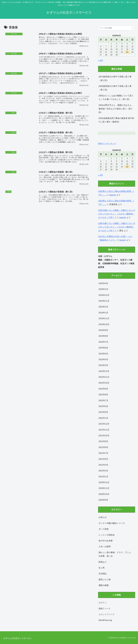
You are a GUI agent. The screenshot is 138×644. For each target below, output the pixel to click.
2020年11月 (104, 488)
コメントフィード (107, 614)
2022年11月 (104, 377)
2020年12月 (104, 482)
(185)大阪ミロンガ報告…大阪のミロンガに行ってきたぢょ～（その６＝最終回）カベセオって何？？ (117, 214)
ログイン (103, 603)
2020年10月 (104, 494)
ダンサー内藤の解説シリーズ (112, 523)
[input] (117, 28)
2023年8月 (103, 336)
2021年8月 (103, 447)
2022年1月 (103, 418)
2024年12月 (104, 295)
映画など (103, 562)
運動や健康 (104, 585)
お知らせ (103, 517)
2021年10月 (104, 436)
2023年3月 (103, 365)
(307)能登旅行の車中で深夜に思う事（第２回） (115, 78)
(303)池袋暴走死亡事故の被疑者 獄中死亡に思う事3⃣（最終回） (116, 120)
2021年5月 (103, 459)
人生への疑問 (105, 547)
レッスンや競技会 (107, 535)
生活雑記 (103, 574)
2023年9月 (103, 330)
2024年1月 (103, 313)
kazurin (113, 195)
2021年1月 (103, 477)
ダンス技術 (104, 529)
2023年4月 (103, 359)
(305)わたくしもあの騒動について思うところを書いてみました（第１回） (116, 97)
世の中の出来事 (106, 541)
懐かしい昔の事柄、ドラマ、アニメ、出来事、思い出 (116, 554)
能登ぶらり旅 (105, 580)
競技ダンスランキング (107, 143)
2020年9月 (103, 500)
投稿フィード (105, 609)
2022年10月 (104, 383)
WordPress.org (105, 620)
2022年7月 (103, 401)
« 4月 (101, 60)
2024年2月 (103, 307)
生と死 (102, 568)
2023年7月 (103, 342)
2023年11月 (104, 318)
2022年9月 (103, 389)
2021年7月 (103, 453)
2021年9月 (103, 441)
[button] (133, 28)
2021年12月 (104, 424)
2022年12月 (104, 371)
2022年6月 (103, 406)
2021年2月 (103, 471)
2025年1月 (103, 289)
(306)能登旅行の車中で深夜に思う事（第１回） (115, 88)
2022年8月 (103, 395)
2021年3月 (103, 465)
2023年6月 (103, 348)
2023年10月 (104, 324)
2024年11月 (104, 301)
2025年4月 (103, 283)
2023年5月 (103, 354)
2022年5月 (103, 412)
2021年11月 (104, 430)
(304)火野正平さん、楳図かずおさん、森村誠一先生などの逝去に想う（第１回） (116, 109)
